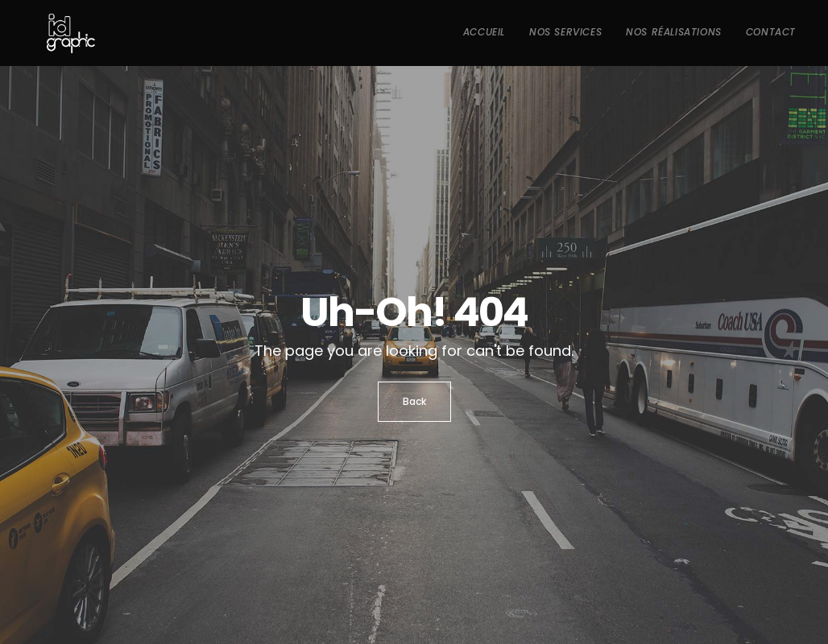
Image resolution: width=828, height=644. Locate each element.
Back (414, 401)
